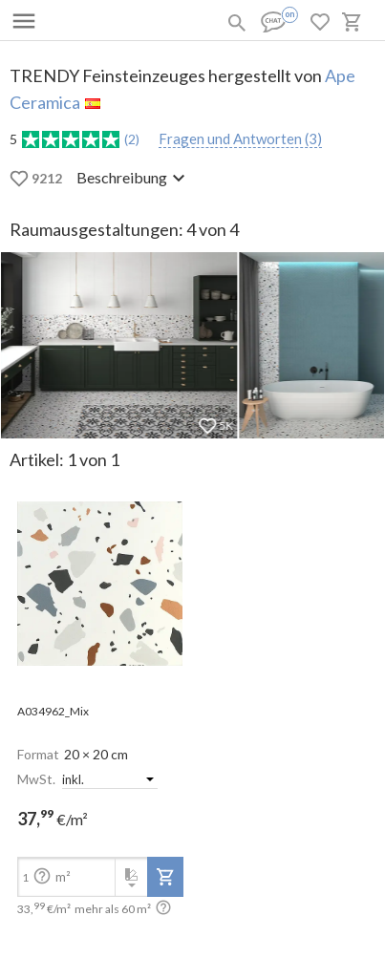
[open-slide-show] (100, 585)
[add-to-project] (165, 877)
